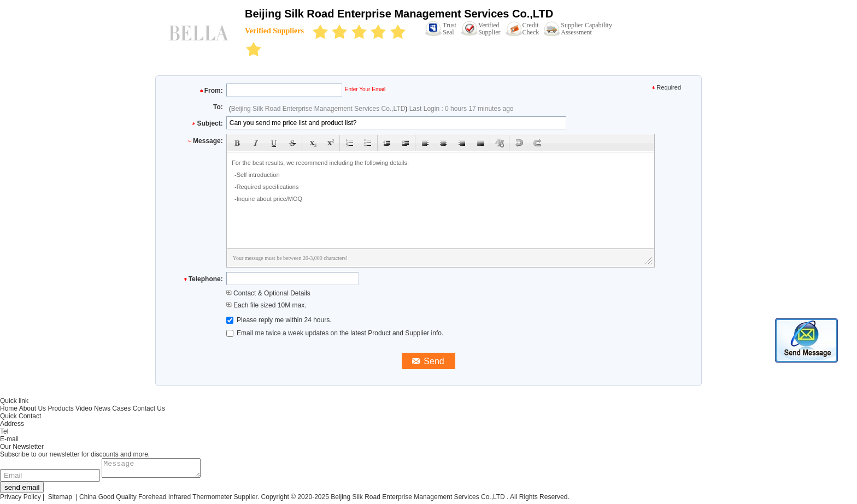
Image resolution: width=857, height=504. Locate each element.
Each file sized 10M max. (266, 305)
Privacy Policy (20, 500)
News (102, 408)
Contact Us (149, 408)
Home (9, 408)
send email (22, 491)
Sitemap (60, 500)
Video (84, 408)
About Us (33, 408)
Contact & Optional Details (268, 293)
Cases (121, 408)
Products (60, 408)
